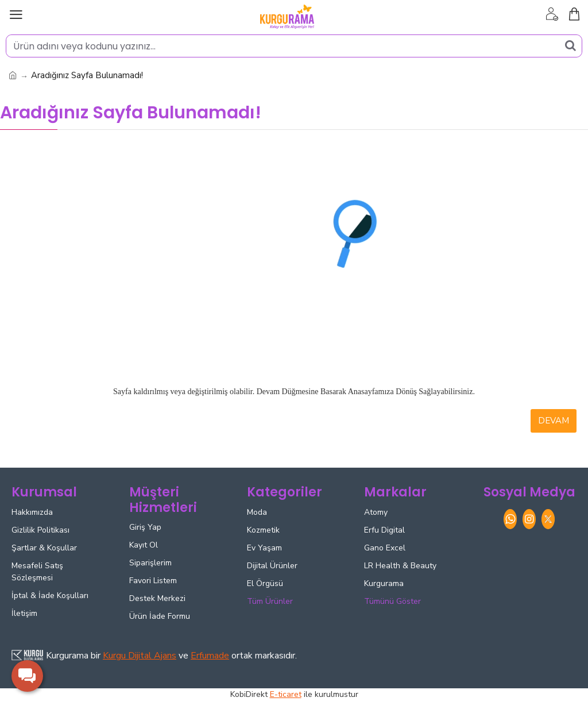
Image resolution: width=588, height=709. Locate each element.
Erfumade (210, 656)
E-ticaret (286, 694)
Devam (554, 421)
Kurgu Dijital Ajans (140, 656)
